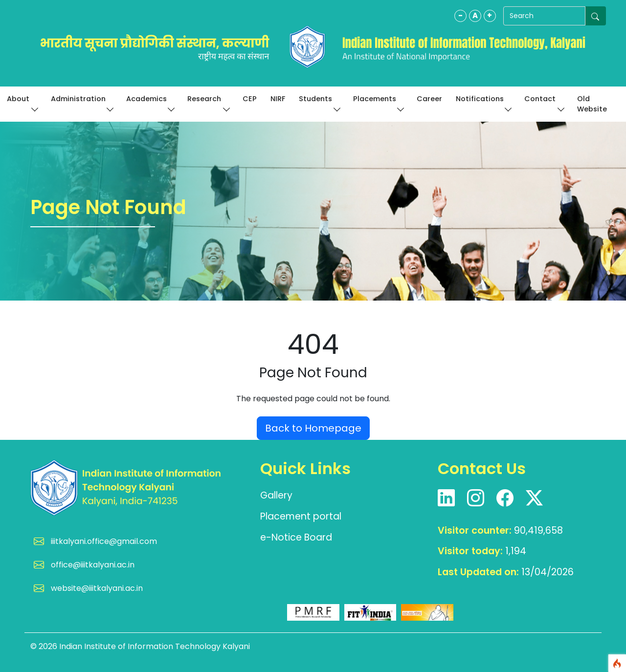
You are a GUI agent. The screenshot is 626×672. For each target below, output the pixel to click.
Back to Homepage (313, 428)
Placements (378, 103)
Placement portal (301, 516)
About (22, 103)
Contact (544, 103)
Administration (82, 103)
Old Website (592, 104)
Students (319, 103)
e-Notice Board (296, 537)
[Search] (541, 16)
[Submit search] (596, 16)
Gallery (276, 495)
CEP (250, 99)
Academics (150, 103)
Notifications (483, 103)
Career (429, 99)
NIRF (278, 99)
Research (208, 103)
